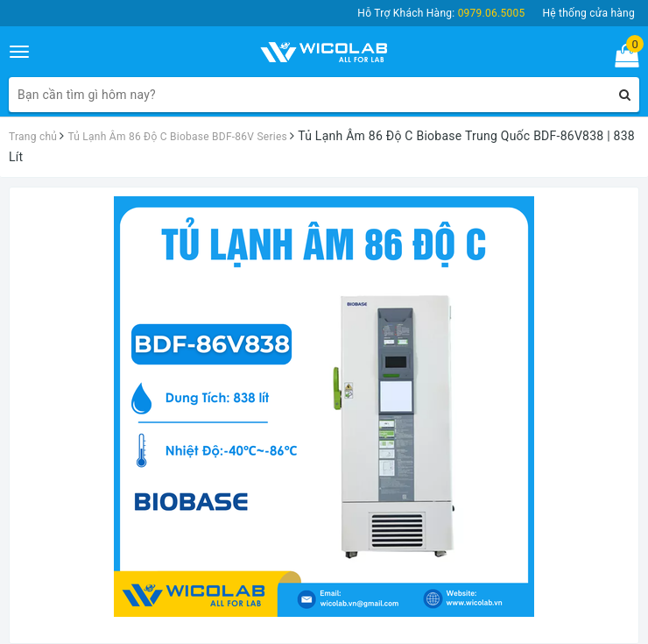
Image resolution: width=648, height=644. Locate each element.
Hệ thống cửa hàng (588, 13)
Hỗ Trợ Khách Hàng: (441, 13)
